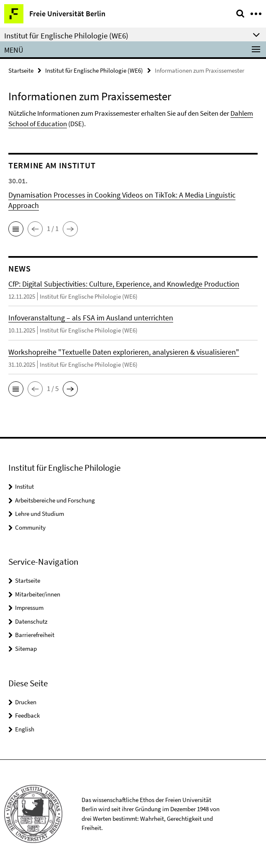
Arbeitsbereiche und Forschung (55, 500)
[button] (16, 229)
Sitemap (26, 648)
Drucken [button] (26, 702)
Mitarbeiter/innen (38, 594)
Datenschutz (31, 621)
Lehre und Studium (40, 514)
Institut (24, 486)
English (25, 729)
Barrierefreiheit (35, 635)
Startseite (21, 70)
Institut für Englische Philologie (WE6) (94, 70)
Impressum (29, 608)
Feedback (27, 715)
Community (30, 527)
